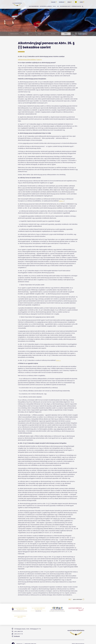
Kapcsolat (54, 2)
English (82, 2)
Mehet (66, 34)
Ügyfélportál (62, 2)
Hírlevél (70, 2)
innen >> (61, 201)
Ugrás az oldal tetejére (77, 599)
